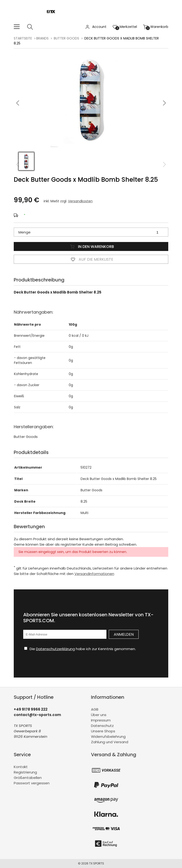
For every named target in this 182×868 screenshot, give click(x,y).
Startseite (23, 38)
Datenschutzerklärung (55, 649)
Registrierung (25, 772)
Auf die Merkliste (91, 259)
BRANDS (42, 38)
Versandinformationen (94, 574)
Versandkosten (80, 201)
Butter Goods (66, 38)
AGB (95, 709)
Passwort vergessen (32, 783)
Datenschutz (102, 726)
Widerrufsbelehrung (108, 736)
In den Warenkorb (91, 246)
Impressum (101, 720)
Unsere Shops (103, 731)
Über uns (99, 715)
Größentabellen (28, 778)
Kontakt (21, 767)
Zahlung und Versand (110, 742)
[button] (164, 103)
